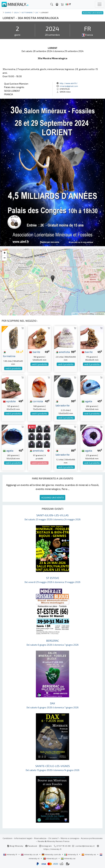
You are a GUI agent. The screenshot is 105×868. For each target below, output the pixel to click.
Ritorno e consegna (70, 838)
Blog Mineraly (15, 846)
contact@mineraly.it (85, 846)
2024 (16, 12)
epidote (9, 401)
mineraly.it (71, 854)
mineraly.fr (11, 854)
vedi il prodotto (13, 368)
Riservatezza (40, 838)
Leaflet (75, 314)
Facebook (31, 846)
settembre (27, 12)
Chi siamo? (53, 838)
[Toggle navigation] (100, 4)
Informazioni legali (23, 838)
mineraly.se (68, 858)
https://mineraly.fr (53, 849)
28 (37, 12)
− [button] (5, 258)
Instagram (45, 846)
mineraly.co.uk (30, 854)
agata (87, 401)
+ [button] (5, 253)
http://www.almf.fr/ (69, 83)
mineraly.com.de (52, 854)
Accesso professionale (92, 838)
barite (35, 352)
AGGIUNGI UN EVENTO (52, 498)
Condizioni (7, 838)
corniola (36, 401)
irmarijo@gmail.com (69, 86)
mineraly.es (89, 854)
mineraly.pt (51, 858)
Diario (8, 12)
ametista (63, 352)
